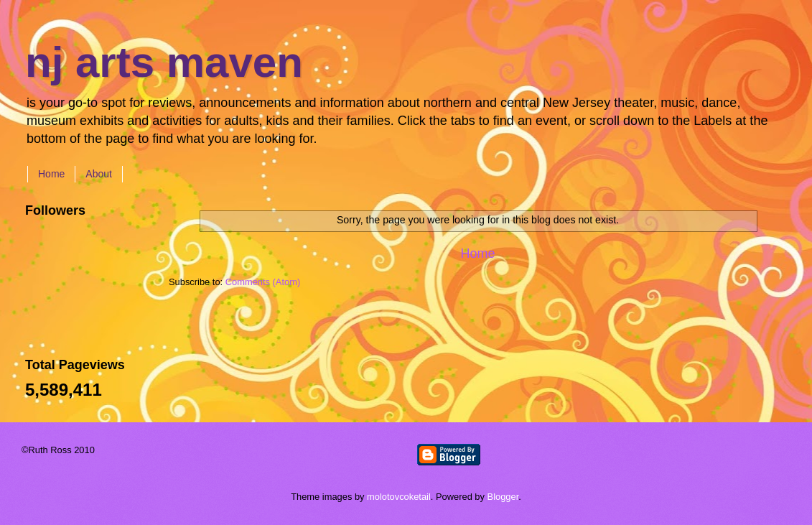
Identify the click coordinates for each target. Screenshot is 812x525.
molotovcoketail (399, 497)
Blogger (503, 497)
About (99, 174)
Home (51, 174)
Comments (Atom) (263, 282)
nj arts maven (164, 62)
